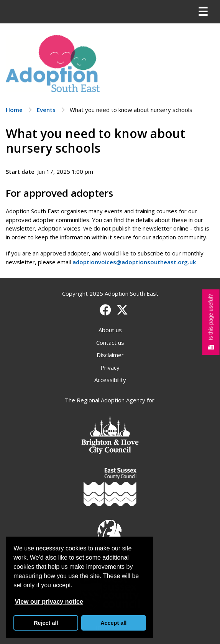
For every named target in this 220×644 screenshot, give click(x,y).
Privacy (110, 367)
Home (14, 110)
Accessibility (110, 380)
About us (110, 330)
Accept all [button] (113, 623)
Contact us (110, 343)
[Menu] (203, 12)
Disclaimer (110, 355)
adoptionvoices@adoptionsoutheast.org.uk (134, 262)
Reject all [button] (46, 623)
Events (46, 110)
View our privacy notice (49, 602)
